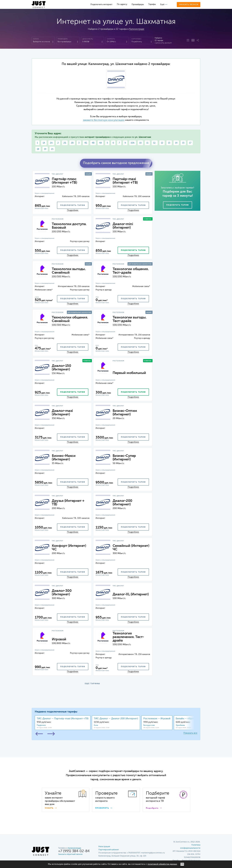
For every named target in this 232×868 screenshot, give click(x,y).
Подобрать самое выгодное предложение (116, 163)
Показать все (190, 733)
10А (133, 143)
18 (38, 149)
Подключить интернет (101, 4)
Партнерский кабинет (109, 850)
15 (183, 143)
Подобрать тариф (178, 205)
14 (176, 143)
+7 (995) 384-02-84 (74, 851)
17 (190, 143)
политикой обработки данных (162, 864)
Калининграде (137, 29)
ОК (182, 864)
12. (155, 143)
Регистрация (104, 847)
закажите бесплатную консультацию (104, 120)
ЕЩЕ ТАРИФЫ (92, 684)
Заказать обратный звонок (70, 854)
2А (51, 143)
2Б (65, 143)
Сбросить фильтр (163, 43)
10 (140, 143)
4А (101, 143)
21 (52, 149)
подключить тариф (73, 205)
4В (93, 143)
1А (44, 143)
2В (72, 143)
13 (169, 143)
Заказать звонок (189, 5)
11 (147, 143)
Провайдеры (138, 4)
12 (162, 143)
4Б (86, 143)
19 (45, 149)
